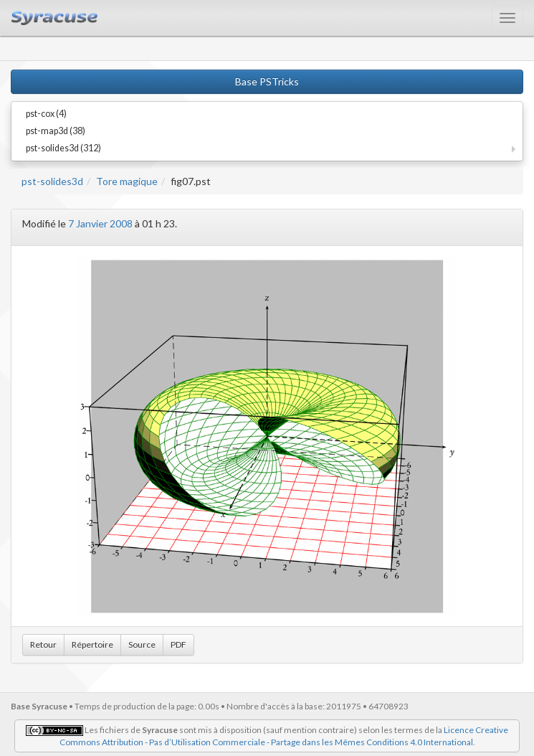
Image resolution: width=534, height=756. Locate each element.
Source (142, 644)
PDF (178, 644)
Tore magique (127, 181)
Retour (43, 644)
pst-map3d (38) (56, 131)
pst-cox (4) (46, 114)
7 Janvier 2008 (100, 223)
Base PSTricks (267, 81)
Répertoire (92, 644)
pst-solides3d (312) (63, 148)
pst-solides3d (52, 181)
